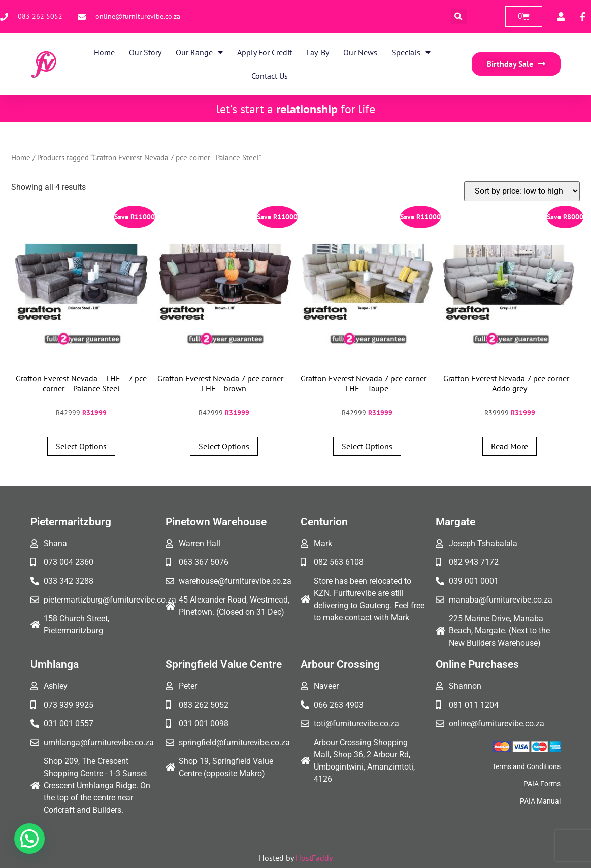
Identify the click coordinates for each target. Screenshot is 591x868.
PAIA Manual (540, 801)
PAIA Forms (542, 784)
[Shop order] (522, 191)
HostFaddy (314, 858)
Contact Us (270, 76)
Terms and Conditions (526, 766)
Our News (360, 52)
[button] (459, 16)
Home (104, 52)
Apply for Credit (265, 52)
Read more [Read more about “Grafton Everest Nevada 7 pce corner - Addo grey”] (510, 446)
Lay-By (318, 52)
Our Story (145, 52)
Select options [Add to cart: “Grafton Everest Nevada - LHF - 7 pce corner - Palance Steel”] (81, 446)
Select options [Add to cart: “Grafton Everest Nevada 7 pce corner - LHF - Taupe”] (367, 446)
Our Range (199, 52)
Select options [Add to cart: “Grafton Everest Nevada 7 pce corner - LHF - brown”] (224, 446)
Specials (411, 52)
